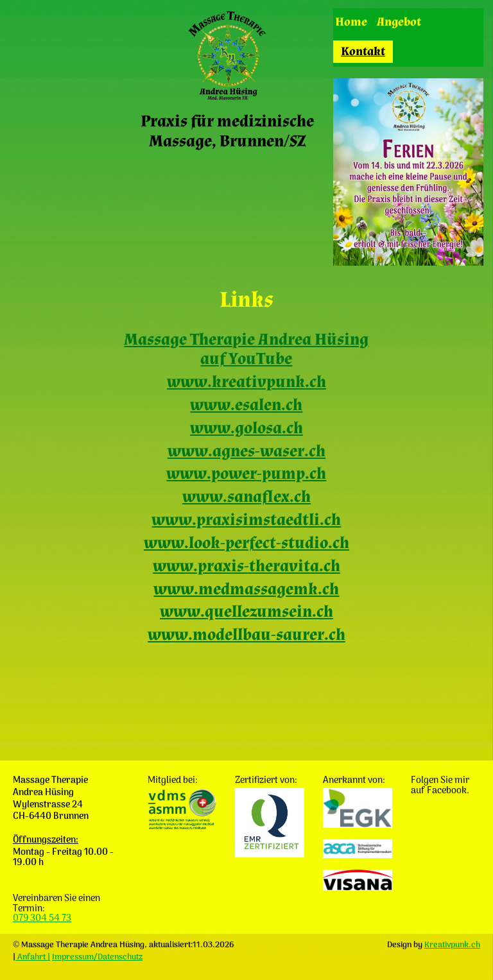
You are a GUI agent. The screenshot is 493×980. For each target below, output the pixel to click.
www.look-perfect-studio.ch (246, 543)
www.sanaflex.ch (246, 497)
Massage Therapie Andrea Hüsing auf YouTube (246, 350)
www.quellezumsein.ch (246, 612)
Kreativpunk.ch (452, 945)
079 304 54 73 (42, 919)
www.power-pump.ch (246, 474)
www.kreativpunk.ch (246, 382)
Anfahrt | (33, 957)
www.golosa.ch (246, 428)
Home (351, 22)
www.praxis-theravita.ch (246, 566)
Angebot (399, 22)
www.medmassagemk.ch (246, 589)
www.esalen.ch (246, 405)
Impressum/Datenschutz (97, 957)
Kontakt (363, 52)
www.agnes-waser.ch (246, 451)
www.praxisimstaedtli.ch (246, 520)
